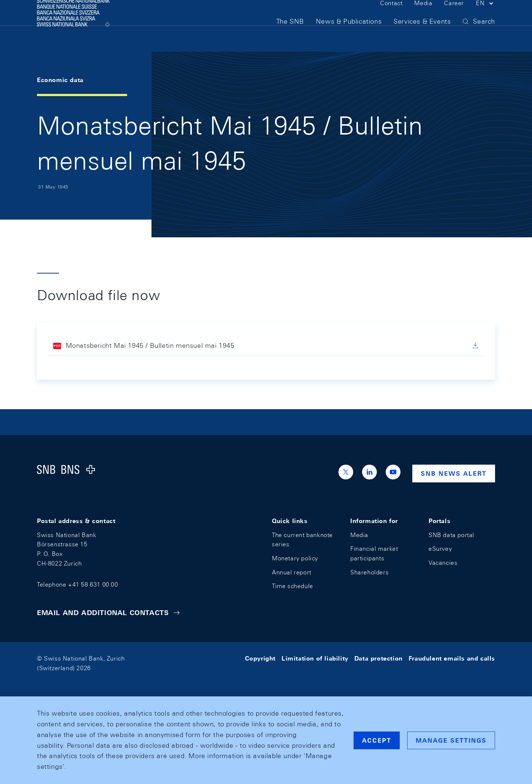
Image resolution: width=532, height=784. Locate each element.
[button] (485, 18)
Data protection (378, 659)
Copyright (260, 659)
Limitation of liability (315, 659)
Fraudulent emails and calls (452, 659)
